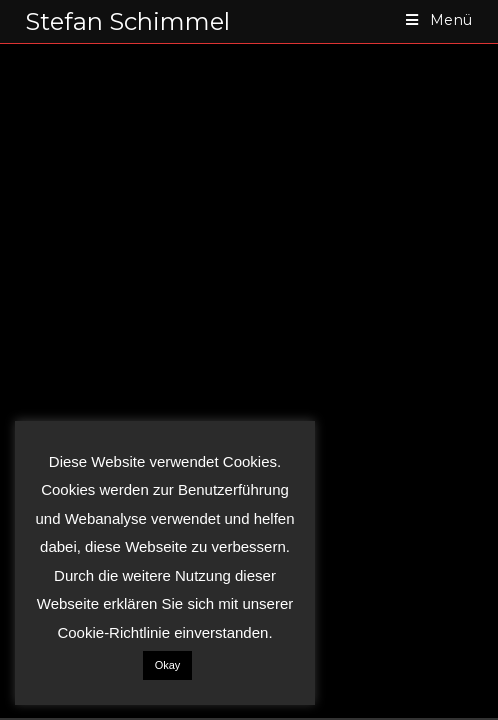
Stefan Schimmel (127, 21)
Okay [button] (168, 665)
